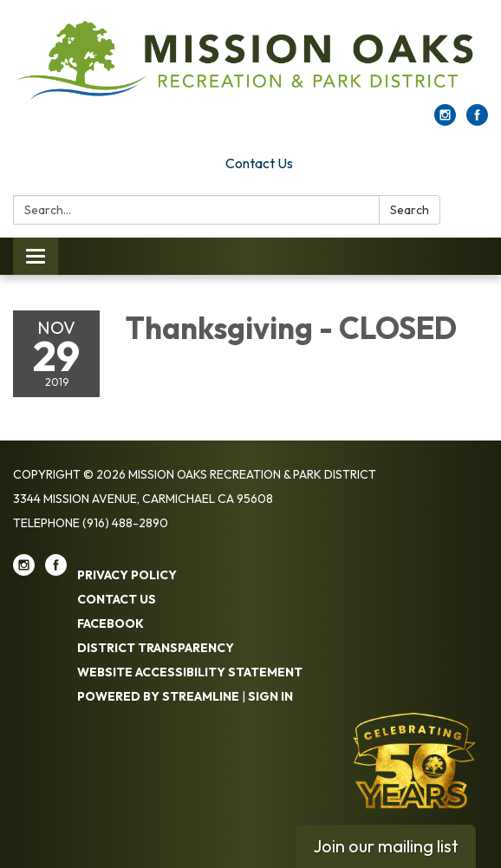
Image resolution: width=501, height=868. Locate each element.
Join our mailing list (386, 846)
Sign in (270, 696)
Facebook (111, 623)
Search (410, 210)
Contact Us (259, 163)
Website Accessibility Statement (190, 672)
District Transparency (156, 648)
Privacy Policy (127, 575)
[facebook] (477, 121)
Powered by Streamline (158, 696)
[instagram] (445, 121)
